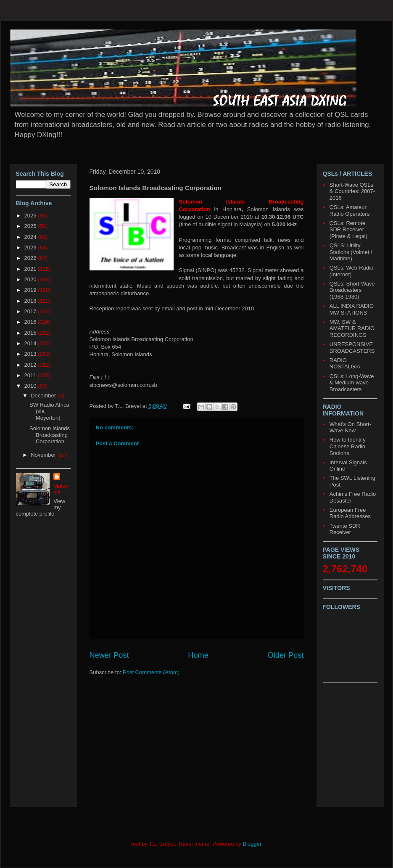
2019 (31, 290)
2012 (31, 365)
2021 (31, 269)
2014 (31, 343)
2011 (31, 375)
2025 (31, 226)
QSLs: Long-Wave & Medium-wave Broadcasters (352, 383)
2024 (31, 237)
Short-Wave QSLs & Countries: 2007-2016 (352, 191)
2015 (31, 333)
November (44, 455)
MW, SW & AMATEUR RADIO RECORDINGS (352, 328)
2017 (31, 311)
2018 (31, 301)
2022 (31, 258)
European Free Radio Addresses (350, 513)
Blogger (252, 844)
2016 (31, 322)
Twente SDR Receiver (345, 529)
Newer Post (109, 655)
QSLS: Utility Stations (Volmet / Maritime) (351, 252)
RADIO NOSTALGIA (345, 364)
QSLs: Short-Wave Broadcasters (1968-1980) (352, 290)
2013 (31, 354)
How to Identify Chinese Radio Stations (348, 446)
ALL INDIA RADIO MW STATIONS (352, 309)
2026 (31, 216)
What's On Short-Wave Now (350, 427)
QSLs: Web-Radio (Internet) (352, 271)
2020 (31, 279)
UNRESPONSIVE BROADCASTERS (352, 348)
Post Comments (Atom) (151, 672)
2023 (31, 247)
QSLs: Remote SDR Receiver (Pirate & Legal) (348, 230)
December (44, 396)
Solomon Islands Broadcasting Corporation (50, 435)
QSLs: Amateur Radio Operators (349, 210)
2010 (31, 386)
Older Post (286, 655)
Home (198, 655)
